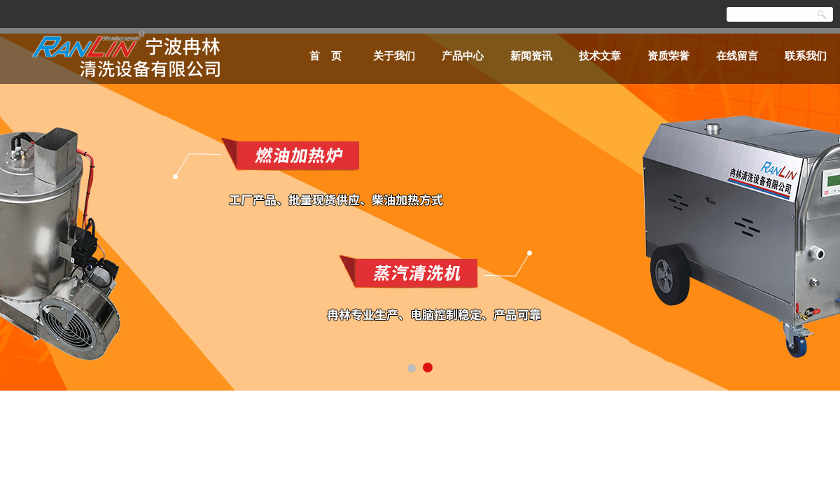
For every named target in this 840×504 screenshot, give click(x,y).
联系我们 (806, 56)
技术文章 (600, 56)
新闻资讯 (531, 56)
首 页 (326, 56)
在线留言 (737, 56)
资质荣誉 (668, 56)
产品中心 (463, 56)
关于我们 (394, 56)
